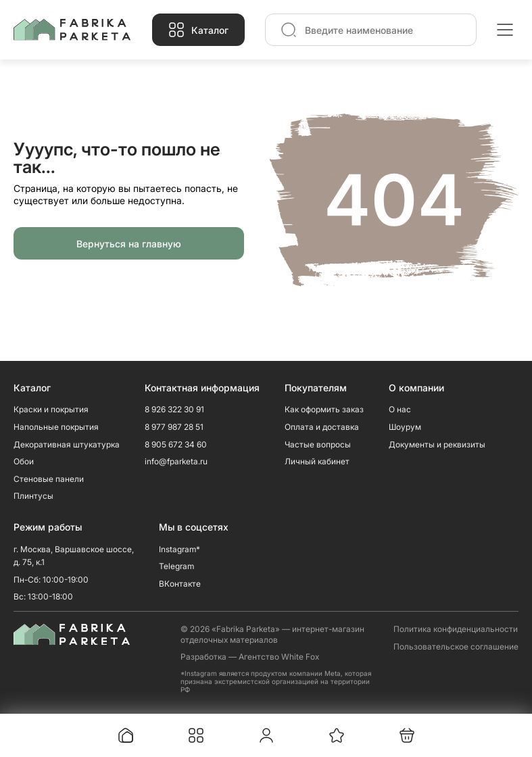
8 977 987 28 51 (174, 427)
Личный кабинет (317, 461)
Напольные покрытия (56, 427)
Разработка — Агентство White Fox (250, 657)
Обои (24, 461)
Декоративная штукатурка (67, 444)
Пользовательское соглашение (456, 646)
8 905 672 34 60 (176, 444)
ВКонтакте (180, 584)
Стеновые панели (49, 479)
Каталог (210, 30)
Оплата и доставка (322, 427)
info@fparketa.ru (176, 461)
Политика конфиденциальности (456, 629)
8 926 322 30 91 (174, 409)
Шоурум (405, 427)
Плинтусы (33, 496)
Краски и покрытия (51, 409)
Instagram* (179, 549)
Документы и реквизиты (437, 444)
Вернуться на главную (129, 244)
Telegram (176, 566)
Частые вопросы (318, 444)
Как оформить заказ (324, 409)
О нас (400, 409)
